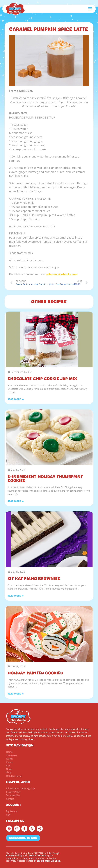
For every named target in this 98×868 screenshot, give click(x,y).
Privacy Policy (14, 855)
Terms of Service (37, 855)
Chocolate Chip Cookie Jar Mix (42, 379)
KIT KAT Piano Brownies (34, 579)
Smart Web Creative (49, 861)
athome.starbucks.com (62, 274)
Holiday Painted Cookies (35, 673)
